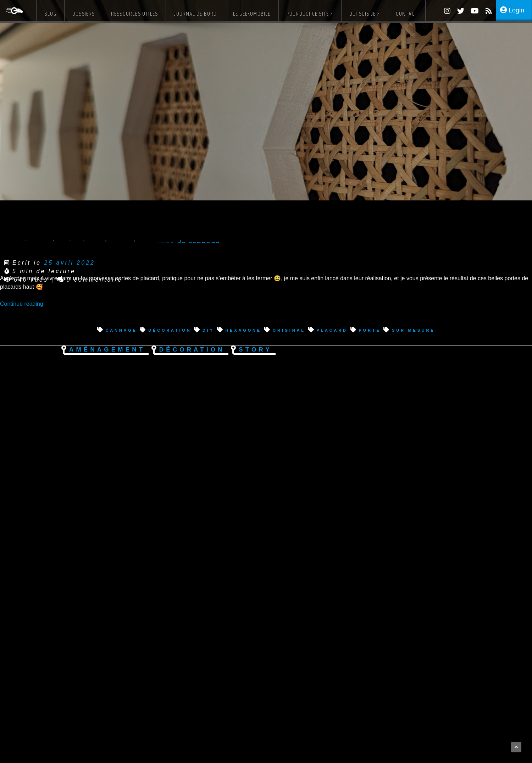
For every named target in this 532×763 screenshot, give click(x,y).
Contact (407, 14)
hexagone (243, 330)
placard (332, 330)
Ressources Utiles (135, 14)
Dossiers (84, 14)
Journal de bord (195, 14)
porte (370, 330)
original (289, 330)
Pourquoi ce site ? (310, 14)
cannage (121, 330)
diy (208, 330)
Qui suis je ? (365, 14)
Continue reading (22, 304)
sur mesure (413, 330)
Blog (50, 14)
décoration (170, 330)
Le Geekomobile (252, 14)
